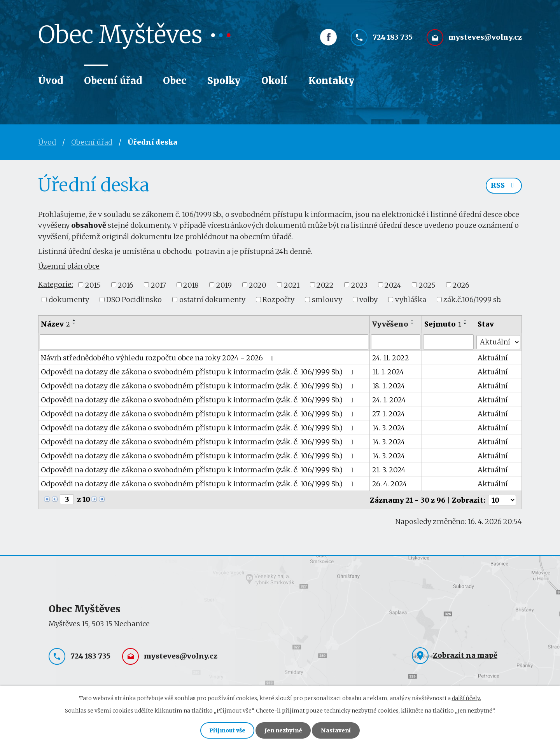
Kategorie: (56, 284)
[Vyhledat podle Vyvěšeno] (396, 342)
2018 (191, 285)
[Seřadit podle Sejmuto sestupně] (466, 323)
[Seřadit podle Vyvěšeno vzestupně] (413, 320)
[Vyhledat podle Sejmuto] (449, 342)
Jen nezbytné (283, 730)
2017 (158, 285)
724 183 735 (393, 38)
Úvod (51, 81)
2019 (224, 285)
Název (55, 324)
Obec (175, 81)
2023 (359, 285)
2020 (258, 285)
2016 (126, 285)
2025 (427, 285)
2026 (461, 285)
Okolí (274, 81)
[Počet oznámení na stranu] (502, 499)
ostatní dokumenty (212, 300)
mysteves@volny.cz (485, 38)
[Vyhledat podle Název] (204, 342)
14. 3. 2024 (389, 427)
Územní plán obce (69, 266)
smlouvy (327, 300)
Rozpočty (278, 300)
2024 (393, 285)
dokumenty (69, 300)
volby (368, 300)
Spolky (224, 81)
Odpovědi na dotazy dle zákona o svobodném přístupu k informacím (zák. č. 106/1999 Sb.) (199, 371)
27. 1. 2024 (389, 413)
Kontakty (331, 81)
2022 (325, 285)
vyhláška (411, 300)
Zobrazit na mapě (465, 655)
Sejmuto (443, 324)
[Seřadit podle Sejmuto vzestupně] (466, 320)
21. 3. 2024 (389, 469)
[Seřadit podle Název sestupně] (74, 323)
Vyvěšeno (390, 324)
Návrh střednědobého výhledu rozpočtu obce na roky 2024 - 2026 (159, 357)
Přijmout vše (227, 730)
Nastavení (336, 730)
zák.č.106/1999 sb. (472, 300)
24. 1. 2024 (389, 399)
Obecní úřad (113, 81)
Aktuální (493, 357)
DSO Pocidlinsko (134, 300)
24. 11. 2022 (391, 357)
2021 (292, 285)
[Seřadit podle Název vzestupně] (74, 320)
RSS (504, 186)
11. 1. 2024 (388, 371)
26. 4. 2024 (390, 483)
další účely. (466, 698)
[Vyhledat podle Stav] (498, 341)
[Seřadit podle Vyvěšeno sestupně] (413, 323)
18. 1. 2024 (389, 385)
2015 (93, 285)
